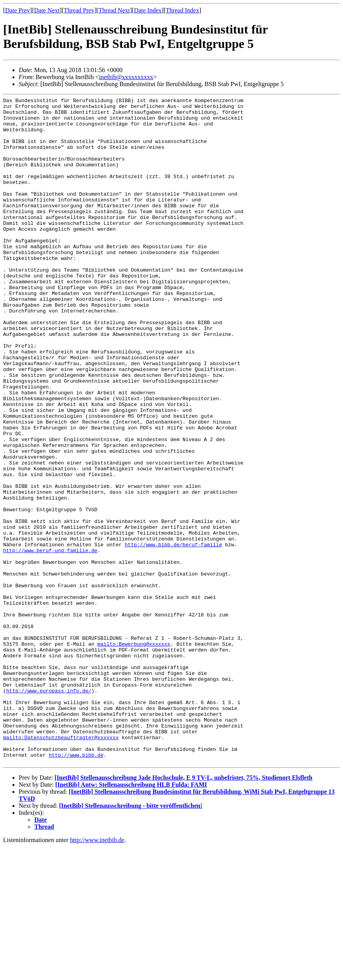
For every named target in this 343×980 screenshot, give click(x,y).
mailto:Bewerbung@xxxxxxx (134, 754)
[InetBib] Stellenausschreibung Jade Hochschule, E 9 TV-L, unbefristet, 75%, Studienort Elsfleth (183, 911)
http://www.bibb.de (76, 887)
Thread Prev (79, 10)
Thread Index (182, 10)
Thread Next (114, 10)
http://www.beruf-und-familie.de (50, 641)
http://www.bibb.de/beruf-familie (173, 634)
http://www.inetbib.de (97, 973)
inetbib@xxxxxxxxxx (126, 77)
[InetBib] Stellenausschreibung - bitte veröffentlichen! (131, 939)
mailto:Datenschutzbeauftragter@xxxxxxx (61, 866)
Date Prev (18, 10)
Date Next (47, 10)
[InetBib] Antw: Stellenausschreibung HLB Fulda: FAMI (131, 918)
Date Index (148, 10)
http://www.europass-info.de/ (49, 810)
